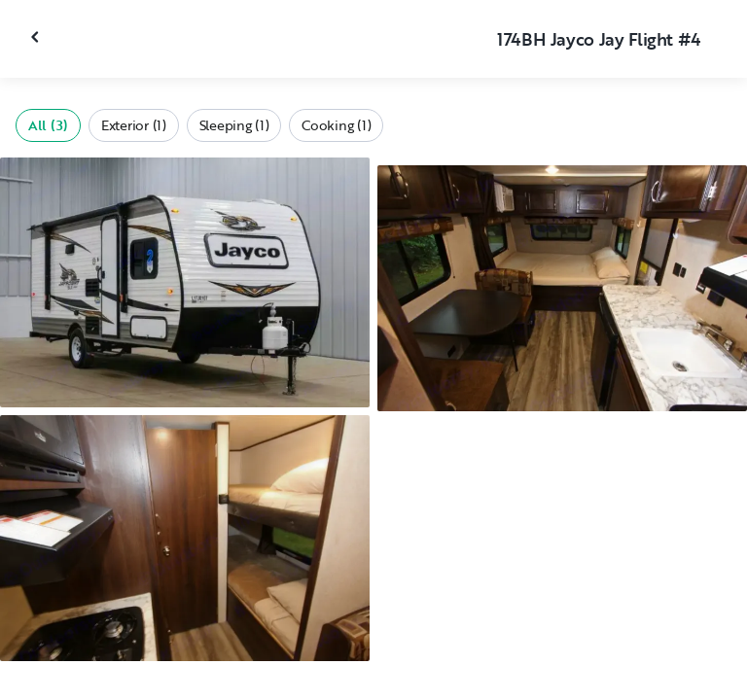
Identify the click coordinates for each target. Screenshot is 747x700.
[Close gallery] (37, 37)
